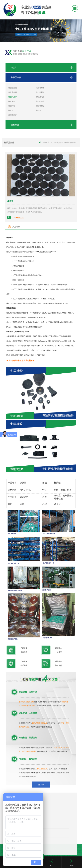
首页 (52, 150)
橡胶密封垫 (40, 106)
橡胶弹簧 (12, 106)
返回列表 (41, 792)
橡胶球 (11, 110)
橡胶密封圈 (13, 88)
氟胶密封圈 (13, 92)
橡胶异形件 (13, 97)
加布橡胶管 (13, 115)
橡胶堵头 (12, 101)
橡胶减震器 (40, 97)
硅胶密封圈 (40, 88)
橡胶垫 (76, 150)
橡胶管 (39, 110)
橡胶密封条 (40, 92)
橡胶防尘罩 (40, 101)
